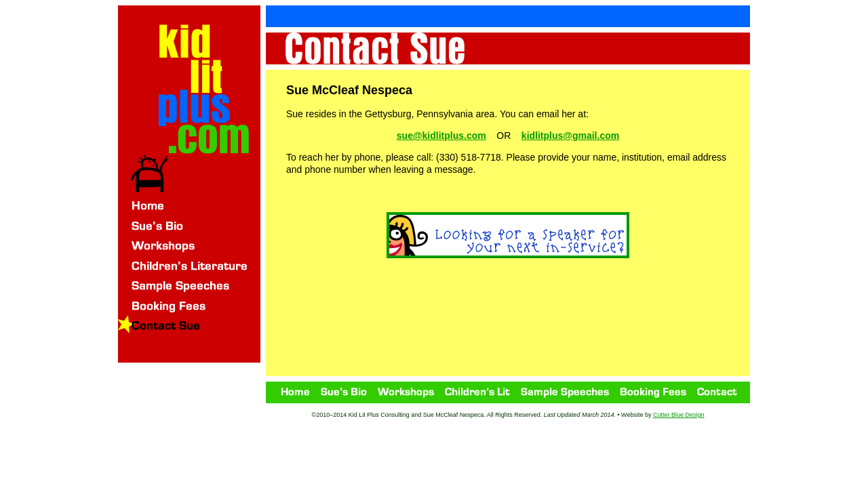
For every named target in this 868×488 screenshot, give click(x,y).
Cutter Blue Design (679, 415)
